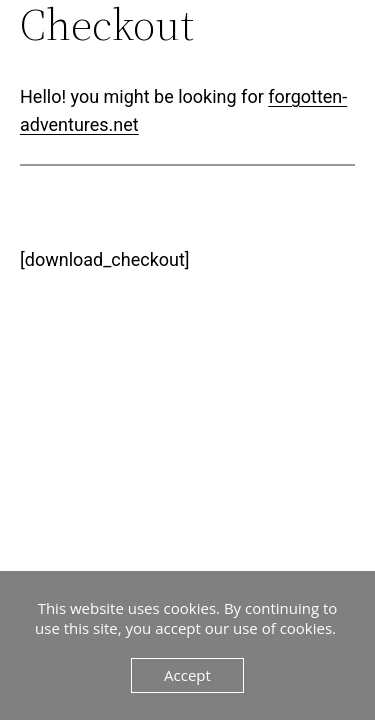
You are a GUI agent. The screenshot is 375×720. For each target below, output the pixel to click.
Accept (187, 675)
